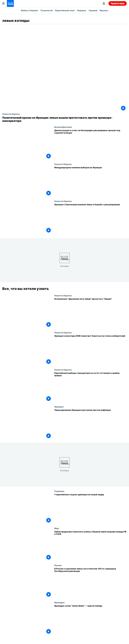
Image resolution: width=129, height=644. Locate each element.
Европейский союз (65, 10)
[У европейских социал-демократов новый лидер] (91, 509)
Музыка (104, 10)
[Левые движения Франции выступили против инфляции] (91, 424)
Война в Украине (29, 10)
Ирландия (59, 602)
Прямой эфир (118, 3)
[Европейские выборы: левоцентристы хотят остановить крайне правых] (91, 387)
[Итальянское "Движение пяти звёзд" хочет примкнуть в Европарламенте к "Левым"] (91, 313)
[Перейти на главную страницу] (10, 3)
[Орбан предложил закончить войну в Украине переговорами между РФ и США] (91, 546)
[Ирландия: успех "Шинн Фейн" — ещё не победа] (91, 620)
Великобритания (63, 127)
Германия (59, 491)
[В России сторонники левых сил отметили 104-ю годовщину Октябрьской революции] (91, 583)
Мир (57, 528)
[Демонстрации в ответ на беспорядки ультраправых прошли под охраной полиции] (91, 144)
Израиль (82, 10)
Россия (58, 565)
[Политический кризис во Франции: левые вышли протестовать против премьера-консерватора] (64, 119)
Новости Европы (11, 114)
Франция (59, 407)
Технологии (47, 10)
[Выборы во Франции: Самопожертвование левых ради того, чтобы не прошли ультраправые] (91, 219)
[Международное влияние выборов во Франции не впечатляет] (91, 182)
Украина (93, 10)
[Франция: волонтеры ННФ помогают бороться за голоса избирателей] (91, 350)
